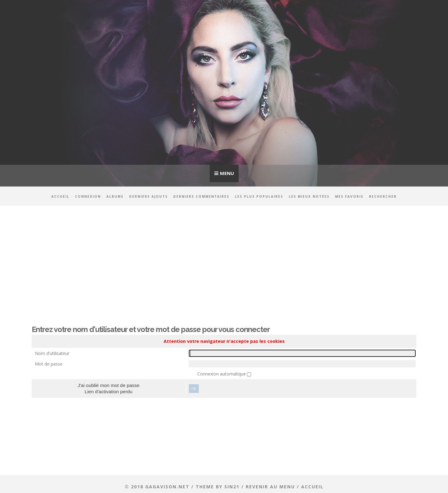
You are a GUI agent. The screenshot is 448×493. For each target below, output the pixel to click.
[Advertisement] (224, 260)
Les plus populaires (259, 196)
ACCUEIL (312, 487)
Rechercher (383, 196)
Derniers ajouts (148, 196)
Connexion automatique (222, 374)
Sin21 (232, 487)
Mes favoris (349, 196)
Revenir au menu (270, 487)
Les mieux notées (309, 196)
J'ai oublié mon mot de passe (108, 385)
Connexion (88, 196)
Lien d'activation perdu (109, 392)
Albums (115, 196)
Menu (227, 173)
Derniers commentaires (201, 196)
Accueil (60, 196)
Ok (194, 388)
